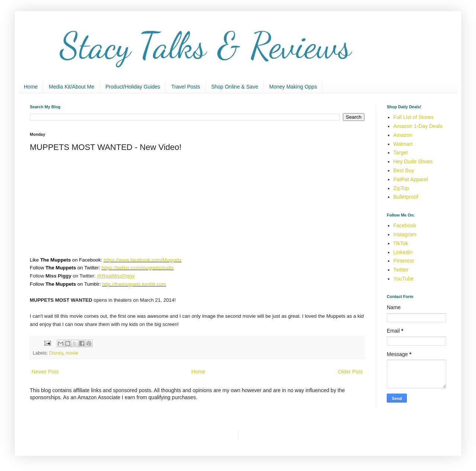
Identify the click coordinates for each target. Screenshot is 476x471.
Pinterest (404, 261)
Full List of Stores (414, 117)
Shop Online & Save (235, 87)
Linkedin (403, 252)
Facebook (405, 225)
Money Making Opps (293, 87)
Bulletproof (406, 197)
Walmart (403, 144)
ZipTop (401, 188)
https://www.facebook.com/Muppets (143, 260)
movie (72, 353)
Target (401, 153)
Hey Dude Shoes (413, 161)
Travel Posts (186, 87)
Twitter (401, 270)
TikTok (401, 243)
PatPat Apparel (411, 179)
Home (31, 87)
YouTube (404, 279)
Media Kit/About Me (71, 87)
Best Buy (404, 170)
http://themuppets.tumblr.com (134, 284)
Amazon (403, 135)
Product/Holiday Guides (133, 87)
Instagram (405, 234)
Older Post (350, 372)
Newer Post (45, 372)
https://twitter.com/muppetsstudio (138, 268)
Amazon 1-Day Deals (418, 126)
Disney (56, 353)
